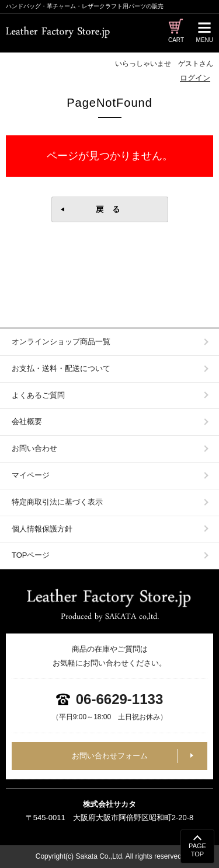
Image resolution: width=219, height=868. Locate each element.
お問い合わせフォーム (110, 756)
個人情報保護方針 (42, 529)
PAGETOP (197, 850)
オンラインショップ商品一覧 (61, 342)
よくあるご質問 (38, 395)
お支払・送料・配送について (61, 368)
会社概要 (27, 421)
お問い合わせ (34, 448)
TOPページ (31, 555)
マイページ (31, 475)
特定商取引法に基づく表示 (57, 502)
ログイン (195, 78)
